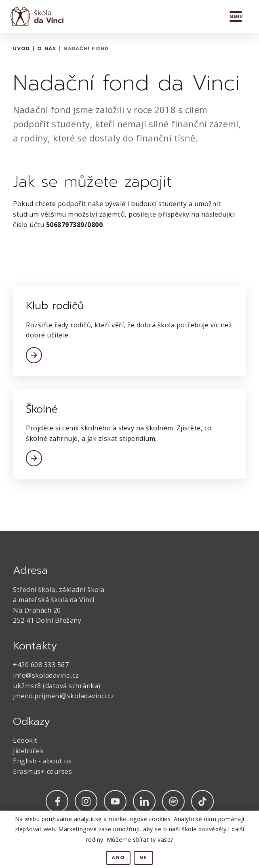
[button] (236, 17)
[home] (35, 17)
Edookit (25, 740)
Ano (118, 857)
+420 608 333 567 (41, 665)
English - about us (42, 761)
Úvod (21, 48)
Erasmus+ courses (42, 771)
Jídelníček (28, 751)
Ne (143, 857)
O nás (47, 48)
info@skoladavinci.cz (46, 675)
